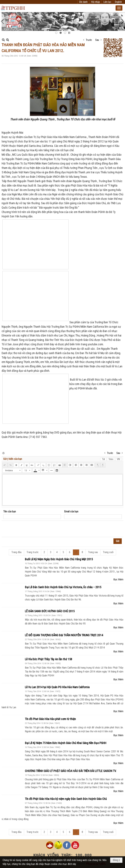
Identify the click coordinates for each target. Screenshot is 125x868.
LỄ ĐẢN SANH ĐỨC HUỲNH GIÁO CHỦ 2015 (50, 611)
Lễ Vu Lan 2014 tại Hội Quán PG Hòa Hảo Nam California (57, 687)
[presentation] (28, 529)
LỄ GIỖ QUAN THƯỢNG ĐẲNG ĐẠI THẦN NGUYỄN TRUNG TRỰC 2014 (64, 635)
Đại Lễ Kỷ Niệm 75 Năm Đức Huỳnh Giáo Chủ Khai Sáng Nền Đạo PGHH (66, 743)
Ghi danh (83, 2)
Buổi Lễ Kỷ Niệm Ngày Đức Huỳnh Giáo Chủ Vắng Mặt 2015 (59, 559)
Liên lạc (107, 2)
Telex (111, 459)
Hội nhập (95, 2)
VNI (118, 459)
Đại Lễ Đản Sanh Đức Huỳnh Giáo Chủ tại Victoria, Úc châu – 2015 (63, 587)
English (118, 2)
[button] (119, 8)
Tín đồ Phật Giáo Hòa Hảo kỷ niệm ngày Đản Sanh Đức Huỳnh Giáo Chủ (66, 799)
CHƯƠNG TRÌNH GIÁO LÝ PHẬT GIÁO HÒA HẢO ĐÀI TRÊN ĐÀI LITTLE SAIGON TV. (71, 771)
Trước (89, 40)
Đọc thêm (118, 579)
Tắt (104, 459)
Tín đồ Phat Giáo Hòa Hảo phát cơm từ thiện (50, 719)
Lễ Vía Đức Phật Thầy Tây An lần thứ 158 (49, 659)
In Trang (3, 453)
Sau (97, 40)
